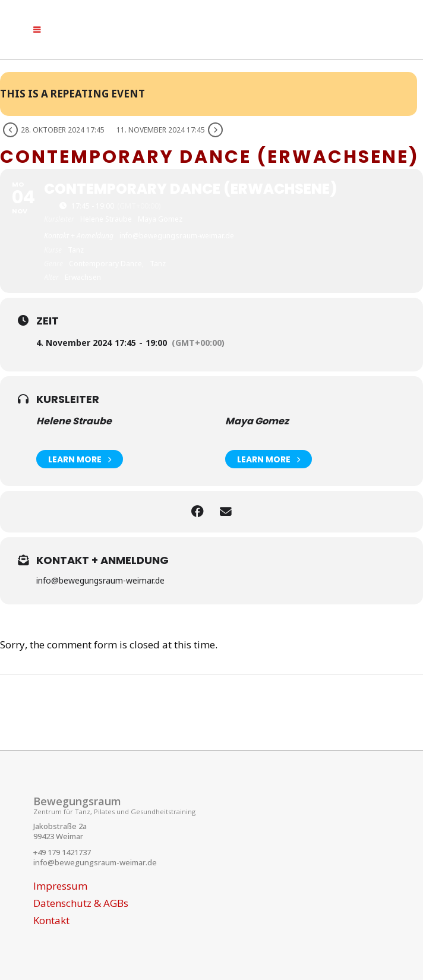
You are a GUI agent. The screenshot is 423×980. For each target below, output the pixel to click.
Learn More (80, 459)
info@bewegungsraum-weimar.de (95, 862)
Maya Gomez (257, 421)
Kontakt (51, 921)
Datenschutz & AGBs (81, 903)
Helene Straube (74, 421)
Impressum (60, 886)
